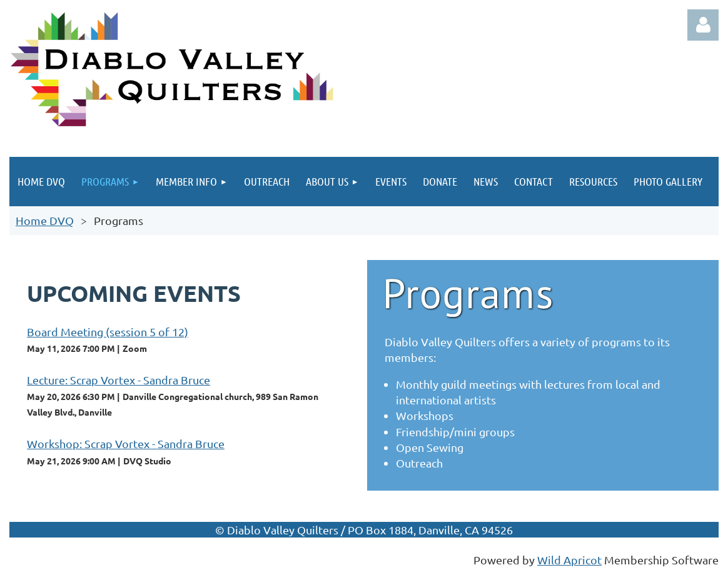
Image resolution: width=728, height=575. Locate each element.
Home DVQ (45, 220)
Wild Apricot (569, 560)
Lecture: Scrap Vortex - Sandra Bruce (119, 380)
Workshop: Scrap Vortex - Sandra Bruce (126, 443)
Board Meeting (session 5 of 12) (108, 332)
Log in (703, 25)
